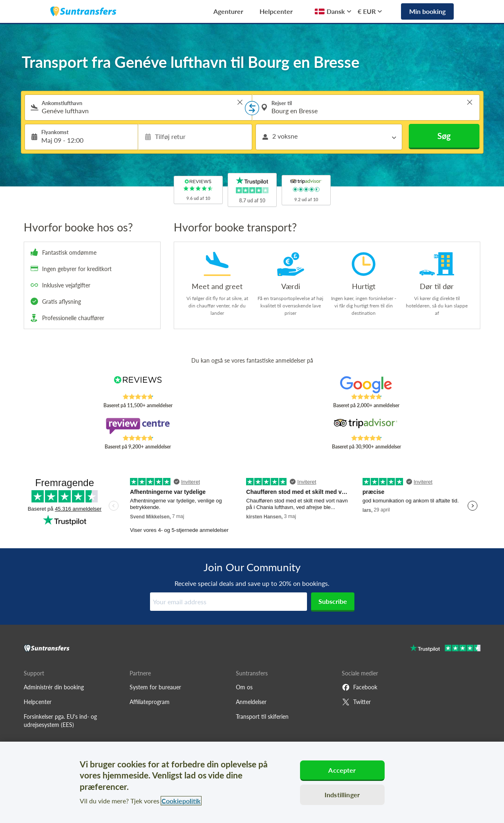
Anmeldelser (251, 702)
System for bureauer (155, 687)
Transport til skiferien (262, 716)
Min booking (427, 11)
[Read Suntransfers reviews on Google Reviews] (366, 385)
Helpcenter (276, 11)
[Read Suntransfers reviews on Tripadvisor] (366, 426)
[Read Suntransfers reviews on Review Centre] (138, 426)
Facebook (360, 687)
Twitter (356, 702)
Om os (244, 687)
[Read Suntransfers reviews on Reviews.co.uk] (138, 385)
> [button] (240, 102)
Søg (444, 136)
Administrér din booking (54, 687)
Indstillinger (342, 795)
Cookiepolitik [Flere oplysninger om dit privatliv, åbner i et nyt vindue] (181, 801)
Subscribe (333, 601)
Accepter (342, 770)
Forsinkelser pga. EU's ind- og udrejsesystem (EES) (60, 721)
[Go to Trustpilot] (445, 649)
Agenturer (228, 11)
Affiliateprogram (150, 702)
